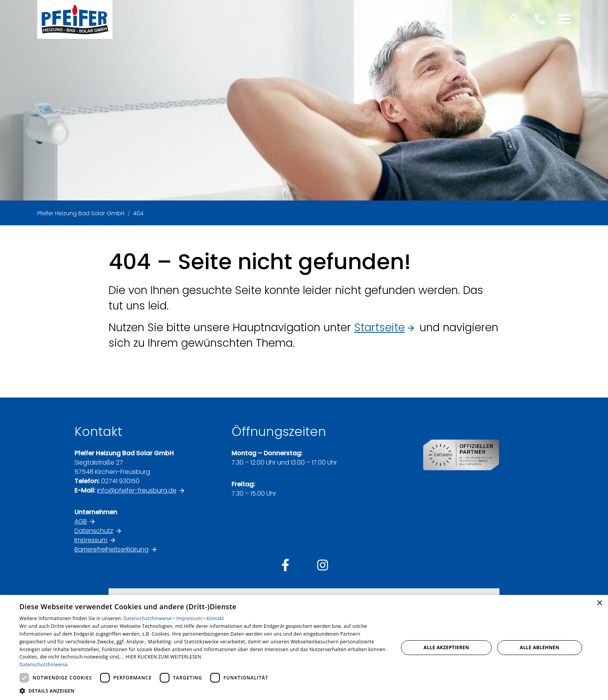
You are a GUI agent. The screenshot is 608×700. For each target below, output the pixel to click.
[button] (565, 19)
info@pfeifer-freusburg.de (137, 490)
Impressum (91, 540)
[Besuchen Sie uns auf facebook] (285, 565)
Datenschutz (94, 531)
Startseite (379, 328)
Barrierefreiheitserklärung (111, 549)
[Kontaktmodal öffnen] (540, 19)
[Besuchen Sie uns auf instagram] (323, 565)
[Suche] (515, 19)
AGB (81, 521)
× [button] (599, 603)
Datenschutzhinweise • (150, 618)
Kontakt (215, 618)
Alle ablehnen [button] (540, 647)
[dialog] (304, 647)
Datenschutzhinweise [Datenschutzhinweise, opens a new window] (44, 665)
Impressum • (192, 618)
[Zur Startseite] (75, 19)
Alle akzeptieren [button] (446, 647)
